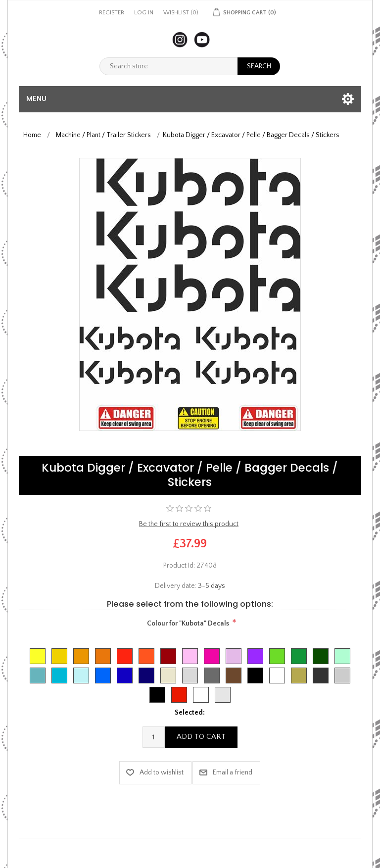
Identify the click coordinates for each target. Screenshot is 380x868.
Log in (144, 13)
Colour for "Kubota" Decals (188, 624)
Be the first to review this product (189, 524)
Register (112, 13)
